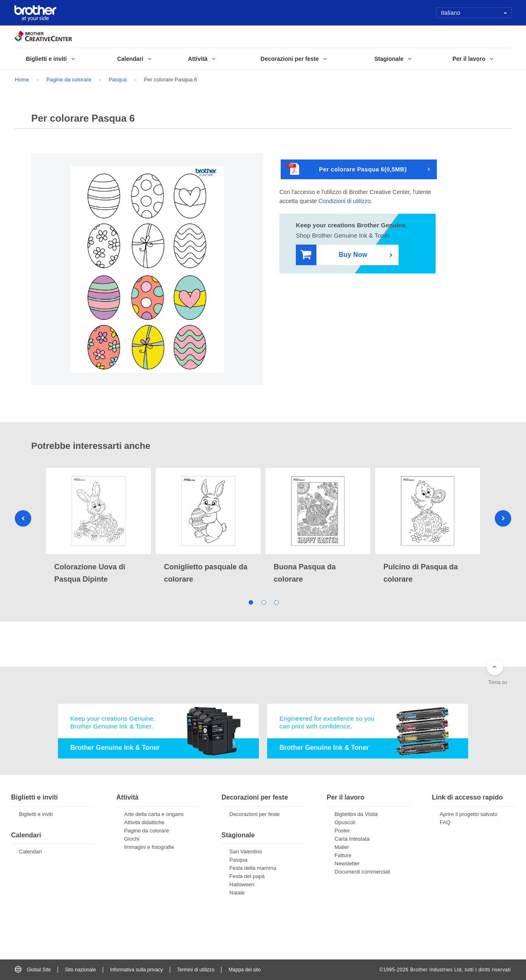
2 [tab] (263, 602)
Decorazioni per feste (255, 814)
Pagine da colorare (69, 80)
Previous (23, 518)
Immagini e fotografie (149, 847)
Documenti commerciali (362, 872)
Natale (237, 893)
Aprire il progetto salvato (468, 814)
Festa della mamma (253, 868)
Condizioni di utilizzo (345, 201)
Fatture (343, 855)
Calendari (30, 852)
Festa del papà (247, 876)
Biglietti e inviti (36, 814)
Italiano (474, 13)
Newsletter (347, 863)
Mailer (342, 847)
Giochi (132, 839)
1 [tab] (250, 602)
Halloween (242, 884)
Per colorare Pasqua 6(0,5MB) (347, 170)
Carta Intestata (352, 839)
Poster (342, 831)
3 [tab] (276, 602)
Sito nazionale (80, 970)
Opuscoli (345, 822)
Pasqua (118, 80)
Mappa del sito (245, 970)
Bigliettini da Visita (356, 814)
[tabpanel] (98, 527)
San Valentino (246, 852)
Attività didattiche (144, 822)
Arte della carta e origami (154, 814)
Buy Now (334, 255)
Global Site (33, 970)
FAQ (445, 822)
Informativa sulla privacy (137, 970)
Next (503, 518)
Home (22, 80)
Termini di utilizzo (196, 970)
